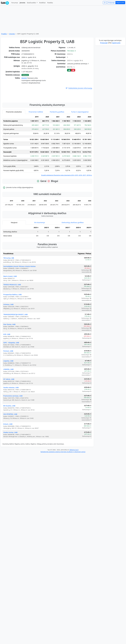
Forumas (15, 3)
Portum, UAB (8, 371)
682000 (24, 78)
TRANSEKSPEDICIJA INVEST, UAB (15, 335)
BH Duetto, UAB (9, 426)
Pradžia (4, 34)
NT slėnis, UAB (9, 399)
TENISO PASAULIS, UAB (12, 305)
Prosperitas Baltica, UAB (12, 315)
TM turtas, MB (9, 278)
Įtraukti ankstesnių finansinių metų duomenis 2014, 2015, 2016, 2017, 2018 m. (67, 195)
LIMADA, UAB (8, 389)
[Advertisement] (47, 115)
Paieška (50, 3)
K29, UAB (7, 354)
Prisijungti (111, 3)
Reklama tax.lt (74, 470)
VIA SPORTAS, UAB (10, 434)
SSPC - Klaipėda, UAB (11, 363)
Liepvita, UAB (8, 381)
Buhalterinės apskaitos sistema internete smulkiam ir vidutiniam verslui (63, 472)
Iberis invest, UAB (10, 296)
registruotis (116, 43)
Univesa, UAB (8, 325)
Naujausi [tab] (14, 243)
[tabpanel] (47, 166)
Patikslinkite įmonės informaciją (79, 88)
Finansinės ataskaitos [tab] (14, 132)
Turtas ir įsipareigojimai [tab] (80, 132)
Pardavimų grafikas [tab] (57, 132)
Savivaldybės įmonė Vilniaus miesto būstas (19, 286)
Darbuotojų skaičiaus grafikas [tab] (73, 243)
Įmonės (22, 3)
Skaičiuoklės (32, 3)
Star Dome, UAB (9, 344)
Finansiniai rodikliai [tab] (36, 132)
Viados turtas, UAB (10, 452)
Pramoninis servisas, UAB (13, 416)
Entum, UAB (8, 444)
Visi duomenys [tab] (39, 243)
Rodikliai (42, 3)
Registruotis (120, 3)
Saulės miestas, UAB (11, 408)
